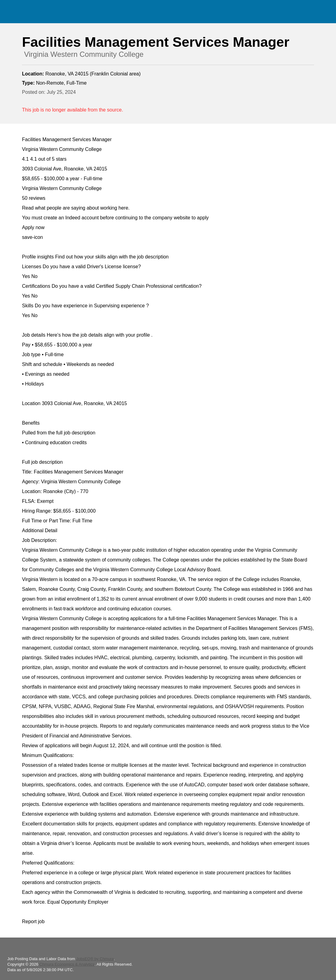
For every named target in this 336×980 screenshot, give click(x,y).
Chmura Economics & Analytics (67, 964)
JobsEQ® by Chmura (95, 959)
